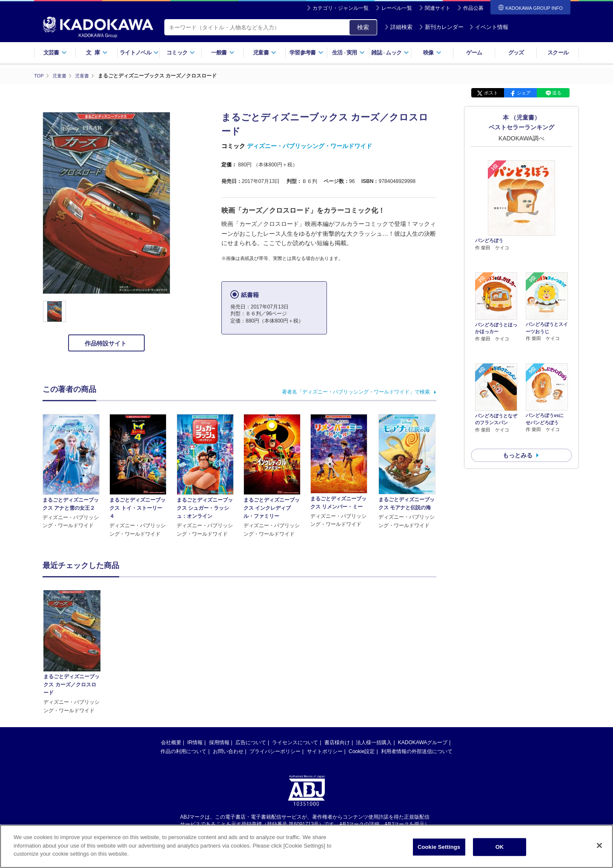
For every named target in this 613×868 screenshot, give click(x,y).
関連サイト (438, 8)
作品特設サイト (106, 343)
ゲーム (474, 53)
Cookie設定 (362, 670)
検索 (363, 27)
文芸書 (55, 53)
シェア (524, 93)
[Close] (599, 849)
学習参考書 (306, 53)
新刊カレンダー (441, 27)
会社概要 (171, 661)
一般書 (223, 53)
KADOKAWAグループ (423, 661)
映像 (432, 53)
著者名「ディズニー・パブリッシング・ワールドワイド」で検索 (356, 391)
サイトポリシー (325, 670)
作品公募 (473, 8)
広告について (251, 661)
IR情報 (195, 661)
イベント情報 (489, 27)
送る (557, 93)
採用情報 (219, 661)
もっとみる (518, 410)
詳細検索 (398, 27)
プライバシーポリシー (275, 670)
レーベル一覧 (397, 8)
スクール (558, 53)
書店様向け (337, 661)
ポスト (491, 93)
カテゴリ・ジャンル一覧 (341, 8)
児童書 (265, 53)
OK (500, 851)
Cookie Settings (439, 851)
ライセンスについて (295, 661)
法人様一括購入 (374, 661)
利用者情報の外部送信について (417, 670)
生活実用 (348, 53)
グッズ (516, 53)
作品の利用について (183, 670)
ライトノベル (139, 53)
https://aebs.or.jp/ (276, 750)
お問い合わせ (228, 670)
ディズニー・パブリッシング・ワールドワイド (309, 146)
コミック (181, 53)
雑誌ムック (390, 53)
